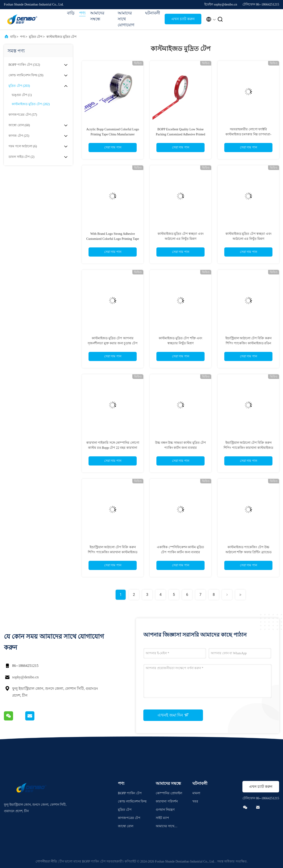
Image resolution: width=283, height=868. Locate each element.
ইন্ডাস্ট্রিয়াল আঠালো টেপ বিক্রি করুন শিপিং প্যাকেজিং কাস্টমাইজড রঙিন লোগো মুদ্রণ (248, 343)
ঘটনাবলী (153, 13)
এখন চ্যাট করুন (183, 19)
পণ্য (82, 13)
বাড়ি (71, 13)
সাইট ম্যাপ (162, 818)
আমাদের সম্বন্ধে (97, 16)
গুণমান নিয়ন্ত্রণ (165, 810)
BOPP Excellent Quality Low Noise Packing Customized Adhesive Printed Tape (180, 134)
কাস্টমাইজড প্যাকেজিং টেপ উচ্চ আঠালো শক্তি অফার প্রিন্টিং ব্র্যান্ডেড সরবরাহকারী (248, 552)
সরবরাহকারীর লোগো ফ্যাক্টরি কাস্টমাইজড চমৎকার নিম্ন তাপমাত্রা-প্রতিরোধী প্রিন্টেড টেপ (248, 134)
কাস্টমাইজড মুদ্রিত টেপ (61, 37)
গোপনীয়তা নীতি (46, 861)
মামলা (196, 793)
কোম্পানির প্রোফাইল (169, 793)
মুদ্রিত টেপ (36, 37)
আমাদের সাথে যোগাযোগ (126, 19)
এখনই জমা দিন (173, 715)
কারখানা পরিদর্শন (167, 801)
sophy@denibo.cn (25, 677)
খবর (195, 801)
